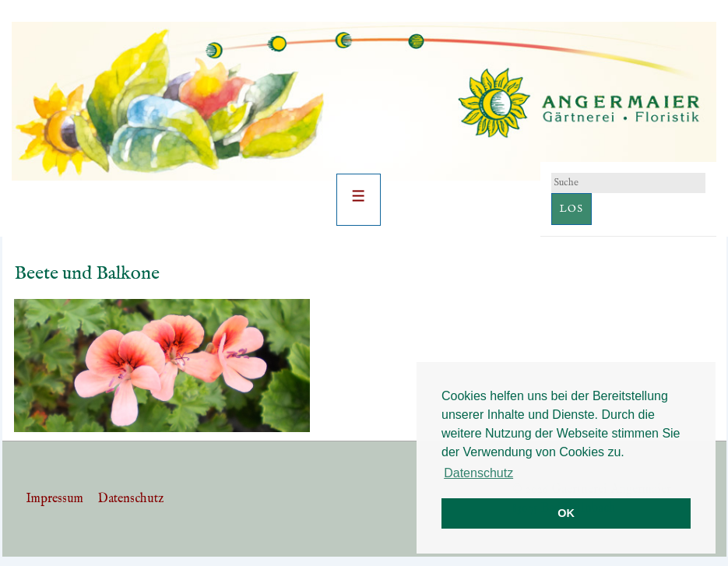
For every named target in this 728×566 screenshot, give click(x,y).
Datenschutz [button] (478, 473)
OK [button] (566, 513)
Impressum (55, 499)
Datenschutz (131, 499)
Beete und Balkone (87, 274)
